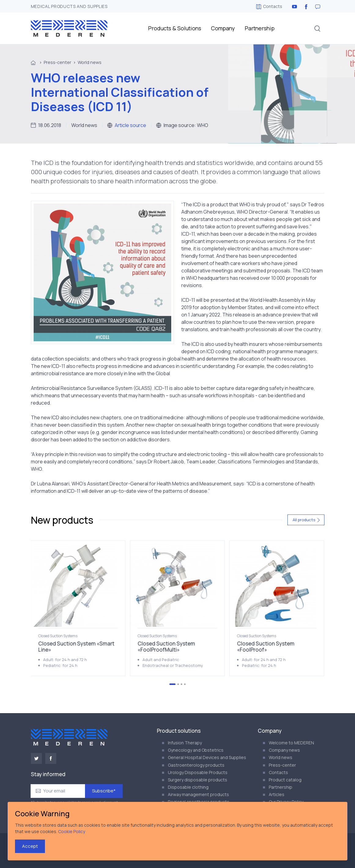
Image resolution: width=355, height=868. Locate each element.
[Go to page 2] (178, 684)
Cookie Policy (72, 831)
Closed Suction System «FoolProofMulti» (166, 647)
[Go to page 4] (185, 684)
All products (307, 520)
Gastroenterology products (196, 765)
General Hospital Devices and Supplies (207, 757)
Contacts (269, 6)
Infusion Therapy (185, 743)
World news (90, 62)
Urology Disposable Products (198, 772)
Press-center (57, 62)
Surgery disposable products (198, 780)
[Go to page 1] (172, 684)
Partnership (260, 28)
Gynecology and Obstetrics (196, 750)
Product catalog (285, 780)
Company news (284, 750)
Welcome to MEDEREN (291, 743)
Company (223, 28)
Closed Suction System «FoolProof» (266, 647)
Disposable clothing (188, 787)
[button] (317, 28)
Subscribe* (104, 791)
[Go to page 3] (181, 684)
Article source (130, 125)
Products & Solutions (175, 28)
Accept (30, 846)
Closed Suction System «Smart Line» (77, 647)
